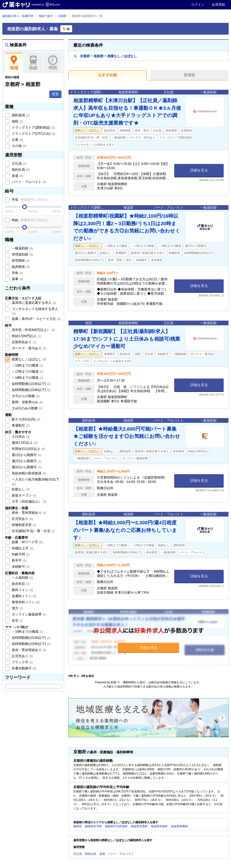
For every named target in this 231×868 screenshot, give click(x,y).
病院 (17, 121)
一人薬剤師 (22, 578)
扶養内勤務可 (24, 668)
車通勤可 (20, 425)
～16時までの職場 (27, 365)
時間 (53, 63)
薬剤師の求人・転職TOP (18, 16)
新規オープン (24, 495)
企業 (17, 140)
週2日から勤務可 (26, 461)
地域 (14, 63)
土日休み (20, 436)
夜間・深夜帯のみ (27, 402)
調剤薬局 (20, 115)
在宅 (17, 620)
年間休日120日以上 (28, 449)
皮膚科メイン (24, 596)
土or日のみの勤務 (27, 408)
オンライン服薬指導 (29, 614)
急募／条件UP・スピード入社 (36, 319)
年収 (31, 200)
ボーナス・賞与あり (29, 348)
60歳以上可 (22, 548)
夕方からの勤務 (25, 396)
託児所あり (22, 519)
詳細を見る (199, 170)
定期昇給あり (24, 342)
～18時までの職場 (27, 378)
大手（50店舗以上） (29, 501)
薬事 (17, 279)
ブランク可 (22, 662)
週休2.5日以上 (24, 443)
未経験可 (20, 566)
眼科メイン (22, 590)
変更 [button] (55, 94)
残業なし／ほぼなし (29, 359)
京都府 (62, 16)
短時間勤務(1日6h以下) (31, 390)
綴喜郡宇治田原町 (116, 826)
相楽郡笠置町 (139, 826)
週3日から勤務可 (26, 467)
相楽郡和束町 (159, 826)
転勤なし (20, 489)
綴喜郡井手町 (93, 826)
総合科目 (20, 584)
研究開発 (20, 261)
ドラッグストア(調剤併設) (33, 127)
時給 (31, 220)
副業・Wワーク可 (27, 542)
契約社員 (20, 170)
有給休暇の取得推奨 (29, 473)
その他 (19, 146)
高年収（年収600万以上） (33, 330)
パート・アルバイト (29, 182)
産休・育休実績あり (29, 513)
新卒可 (19, 560)
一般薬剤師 (22, 248)
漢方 (17, 608)
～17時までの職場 (27, 371)
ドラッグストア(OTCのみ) (33, 134)
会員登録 (218, 4)
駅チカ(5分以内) (26, 419)
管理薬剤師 (22, 254)
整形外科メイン (25, 602)
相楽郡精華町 (180, 826)
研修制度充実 (24, 525)
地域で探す (46, 16)
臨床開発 (20, 267)
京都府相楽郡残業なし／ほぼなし (105, 56)
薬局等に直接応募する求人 (33, 303)
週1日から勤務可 (26, 455)
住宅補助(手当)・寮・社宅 (33, 531)
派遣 (17, 176)
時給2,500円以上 (26, 336)
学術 (17, 273)
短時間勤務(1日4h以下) (31, 384)
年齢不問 (20, 554)
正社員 (19, 163)
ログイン (198, 4)
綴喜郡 (78, 826)
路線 (33, 63)
